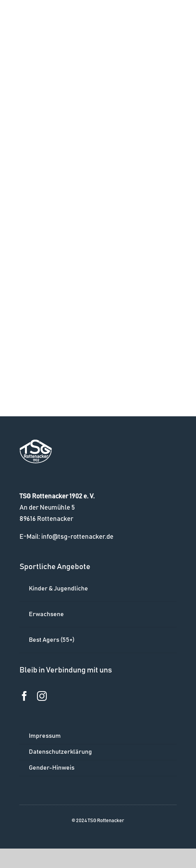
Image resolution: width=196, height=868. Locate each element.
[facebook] (24, 696)
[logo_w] (36, 443)
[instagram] (42, 696)
